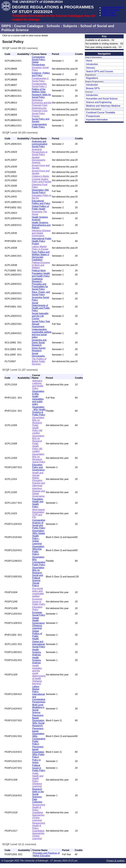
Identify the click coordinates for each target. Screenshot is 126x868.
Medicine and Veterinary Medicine (103, 106)
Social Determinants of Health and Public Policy (41, 307)
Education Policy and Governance (38, 467)
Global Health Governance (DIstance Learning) (38, 623)
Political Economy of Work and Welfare (41, 265)
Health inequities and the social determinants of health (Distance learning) (39, 675)
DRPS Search (108, 13)
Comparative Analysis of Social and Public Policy (39, 524)
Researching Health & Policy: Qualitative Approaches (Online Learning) (39, 812)
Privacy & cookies (116, 861)
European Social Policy (39, 614)
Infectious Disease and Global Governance (41, 233)
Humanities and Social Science (102, 99)
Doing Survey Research (39, 349)
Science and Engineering (99, 102)
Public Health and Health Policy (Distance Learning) (38, 780)
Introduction (92, 64)
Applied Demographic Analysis (39, 160)
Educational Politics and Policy (41, 202)
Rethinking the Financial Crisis (40, 109)
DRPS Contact (109, 15)
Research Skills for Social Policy (41, 96)
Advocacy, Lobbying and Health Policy (38, 385)
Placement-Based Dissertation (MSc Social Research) (38, 720)
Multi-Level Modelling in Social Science (38, 709)
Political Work (39, 271)
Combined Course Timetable (101, 113)
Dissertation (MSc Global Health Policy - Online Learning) (39, 537)
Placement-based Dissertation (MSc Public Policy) (38, 752)
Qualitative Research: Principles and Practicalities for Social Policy (40, 284)
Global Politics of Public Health (40, 208)
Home (89, 61)
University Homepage (112, 7)
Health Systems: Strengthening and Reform (41, 225)
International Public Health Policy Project (42, 241)
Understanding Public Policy (39, 126)
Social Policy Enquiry (38, 115)
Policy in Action (37, 761)
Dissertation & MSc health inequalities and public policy (38, 398)
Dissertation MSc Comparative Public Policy (39, 561)
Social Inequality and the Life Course (40, 316)
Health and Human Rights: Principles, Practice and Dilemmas (39, 479)
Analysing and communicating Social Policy (40, 144)
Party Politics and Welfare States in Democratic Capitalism (41, 256)
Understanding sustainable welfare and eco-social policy (42, 333)
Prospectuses (93, 116)
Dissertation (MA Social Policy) (40, 191)
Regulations (92, 78)
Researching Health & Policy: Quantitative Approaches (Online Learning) (39, 831)
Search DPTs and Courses (100, 71)
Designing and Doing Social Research (39, 343)
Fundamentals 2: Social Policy (40, 80)
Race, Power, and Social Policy (41, 293)
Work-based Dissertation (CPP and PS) (38, 513)
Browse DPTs (93, 88)
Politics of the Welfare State (39, 91)
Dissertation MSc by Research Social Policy (39, 458)
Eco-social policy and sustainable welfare (38, 592)
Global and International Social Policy (39, 644)
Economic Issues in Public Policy (39, 602)
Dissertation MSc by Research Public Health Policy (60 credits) (38, 425)
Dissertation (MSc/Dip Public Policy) (38, 550)
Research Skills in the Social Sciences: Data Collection (38, 795)
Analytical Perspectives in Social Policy (40, 152)
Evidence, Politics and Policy (41, 74)
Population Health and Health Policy (41, 275)
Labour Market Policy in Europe (40, 248)
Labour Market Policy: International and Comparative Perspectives (39, 694)
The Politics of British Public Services (39, 361)
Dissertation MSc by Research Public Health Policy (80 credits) (38, 444)
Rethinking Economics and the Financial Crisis (42, 103)
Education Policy (37, 608)
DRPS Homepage (110, 10)
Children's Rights (40, 176)
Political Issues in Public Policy (39, 768)
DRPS (6, 26)
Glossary (91, 68)
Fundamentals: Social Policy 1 (39, 85)
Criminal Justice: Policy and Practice (42, 180)
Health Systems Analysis (40, 218)
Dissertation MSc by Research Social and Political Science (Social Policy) (38, 577)
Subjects (70, 26)
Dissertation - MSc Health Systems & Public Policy (39, 411)
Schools (53, 26)
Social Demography (38, 355)
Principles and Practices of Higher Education (46, 854)
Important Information (97, 120)
